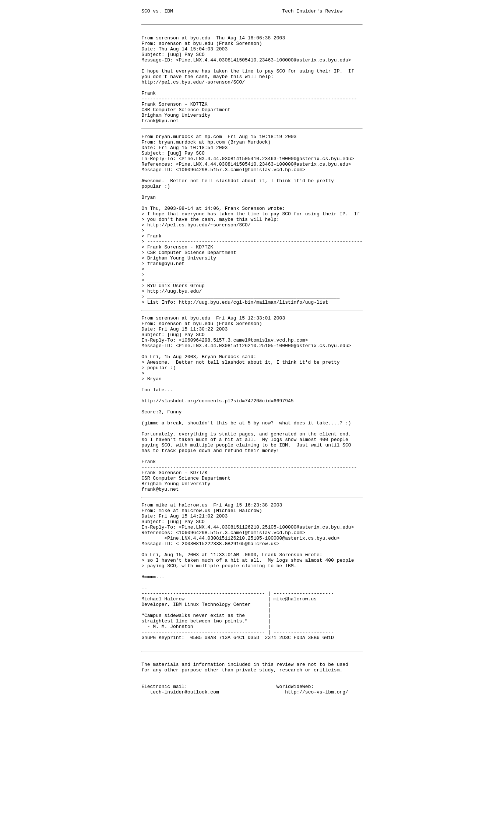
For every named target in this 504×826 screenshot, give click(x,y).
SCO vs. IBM (157, 12)
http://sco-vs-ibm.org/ (317, 814)
